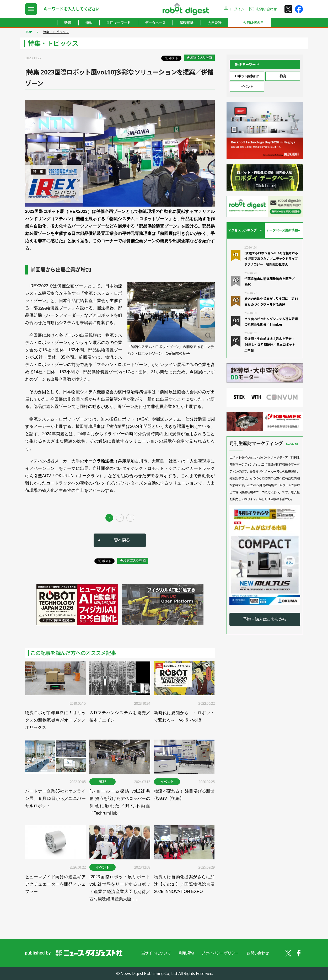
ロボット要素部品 (247, 76)
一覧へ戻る (120, 540)
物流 (283, 76)
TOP (29, 32)
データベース (155, 23)
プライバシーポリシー (220, 953)
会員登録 (215, 23)
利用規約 (186, 953)
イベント (247, 87)
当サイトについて (156, 953)
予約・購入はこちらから (265, 619)
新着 (68, 23)
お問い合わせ (266, 9)
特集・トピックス (56, 32)
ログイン (237, 9)
